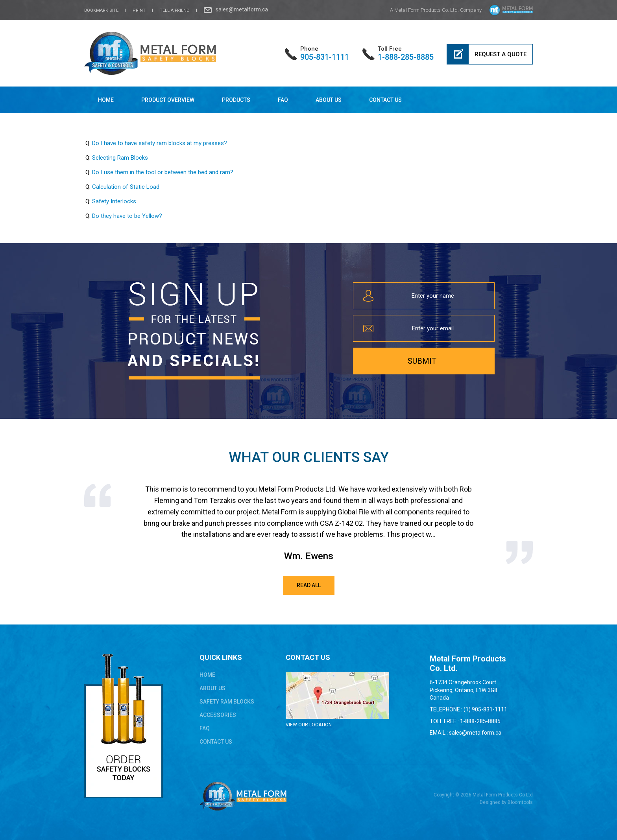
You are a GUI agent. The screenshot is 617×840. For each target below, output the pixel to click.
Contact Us (385, 100)
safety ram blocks (227, 702)
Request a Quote (501, 54)
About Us (329, 100)
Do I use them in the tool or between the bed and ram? (163, 172)
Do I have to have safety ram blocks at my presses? (160, 143)
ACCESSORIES (218, 715)
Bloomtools (520, 805)
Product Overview (168, 100)
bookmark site (101, 10)
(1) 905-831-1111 (485, 709)
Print (139, 10)
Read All (309, 585)
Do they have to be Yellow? (127, 216)
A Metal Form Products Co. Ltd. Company (436, 10)
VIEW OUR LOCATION (309, 725)
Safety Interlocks (114, 201)
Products (236, 100)
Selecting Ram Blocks (120, 158)
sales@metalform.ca (242, 9)
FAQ (283, 100)
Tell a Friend (175, 10)
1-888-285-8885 (406, 53)
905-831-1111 (325, 53)
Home (106, 100)
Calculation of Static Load (126, 187)
